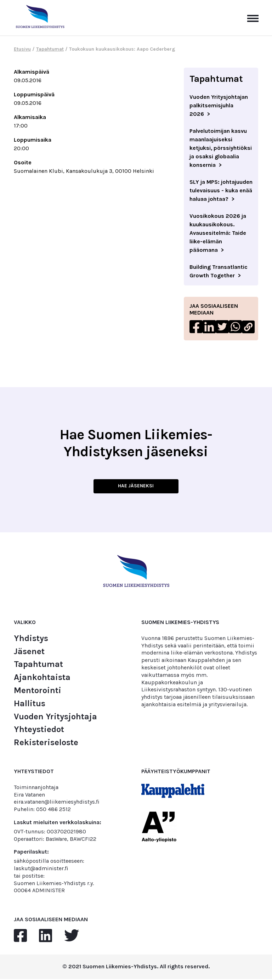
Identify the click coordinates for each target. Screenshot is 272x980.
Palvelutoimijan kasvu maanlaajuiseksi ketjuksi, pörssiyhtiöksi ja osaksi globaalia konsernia (221, 148)
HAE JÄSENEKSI (136, 487)
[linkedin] (46, 937)
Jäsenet (29, 653)
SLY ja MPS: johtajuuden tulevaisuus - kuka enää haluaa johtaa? (221, 190)
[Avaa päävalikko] (253, 18)
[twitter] (72, 937)
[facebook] (20, 937)
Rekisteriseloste (46, 744)
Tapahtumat (50, 49)
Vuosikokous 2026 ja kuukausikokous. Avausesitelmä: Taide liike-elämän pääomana (218, 233)
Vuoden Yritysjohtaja (55, 718)
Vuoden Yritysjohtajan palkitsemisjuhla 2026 (219, 105)
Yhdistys (31, 640)
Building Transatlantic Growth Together (219, 271)
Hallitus (30, 705)
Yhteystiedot (39, 731)
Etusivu (22, 49)
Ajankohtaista (42, 679)
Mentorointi (38, 692)
